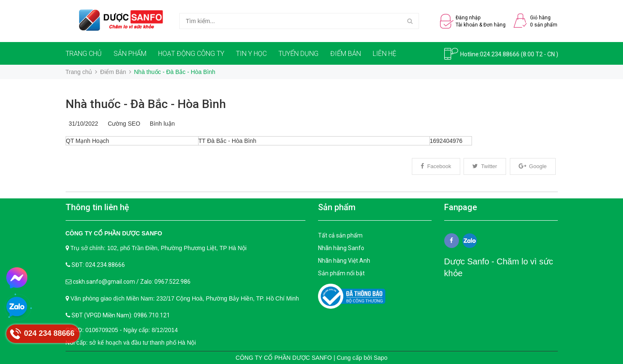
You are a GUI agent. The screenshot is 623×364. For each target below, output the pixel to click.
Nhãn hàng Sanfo (341, 248)
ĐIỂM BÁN (346, 54)
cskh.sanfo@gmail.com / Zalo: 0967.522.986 (132, 282)
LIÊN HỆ (384, 54)
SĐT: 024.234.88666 (98, 265)
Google (533, 166)
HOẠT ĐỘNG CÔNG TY (191, 54)
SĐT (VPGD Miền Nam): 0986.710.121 (121, 315)
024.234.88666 (500, 54)
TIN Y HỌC (251, 54)
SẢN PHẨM (130, 54)
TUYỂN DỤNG (298, 54)
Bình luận (160, 124)
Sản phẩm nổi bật (341, 273)
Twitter (485, 166)
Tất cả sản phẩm (340, 235)
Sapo (380, 358)
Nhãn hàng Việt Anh (344, 261)
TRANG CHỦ (84, 54)
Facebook (436, 166)
